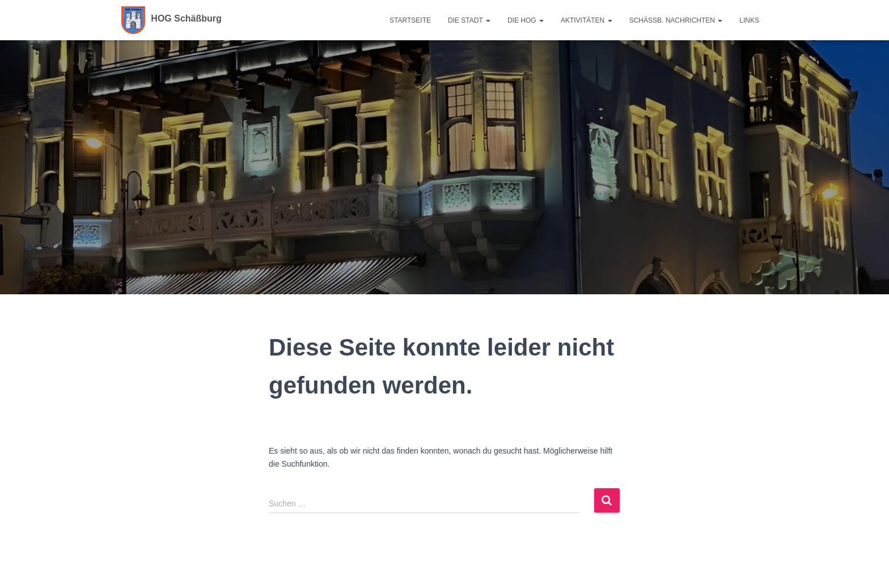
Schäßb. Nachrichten (676, 20)
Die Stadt (469, 20)
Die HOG (526, 20)
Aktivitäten (587, 20)
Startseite (410, 20)
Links (749, 20)
